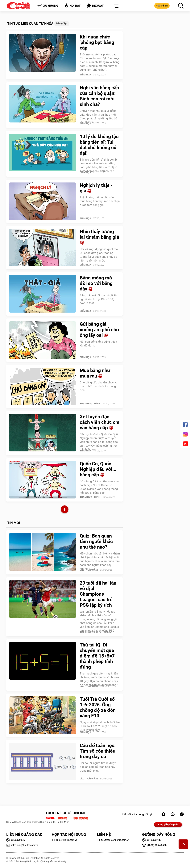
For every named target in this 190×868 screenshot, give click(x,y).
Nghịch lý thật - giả (96, 188)
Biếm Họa (85, 75)
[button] (115, 6)
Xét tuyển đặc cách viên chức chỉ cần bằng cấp (100, 422)
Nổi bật (72, 5)
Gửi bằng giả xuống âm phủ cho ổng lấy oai (99, 330)
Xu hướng (48, 6)
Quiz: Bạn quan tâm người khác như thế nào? (96, 541)
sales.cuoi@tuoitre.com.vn (22, 845)
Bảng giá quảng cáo (168, 825)
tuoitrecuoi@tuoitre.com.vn (113, 840)
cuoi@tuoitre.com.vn (65, 840)
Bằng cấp (61, 23)
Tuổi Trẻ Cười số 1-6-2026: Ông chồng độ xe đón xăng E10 (98, 707)
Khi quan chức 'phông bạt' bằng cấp (97, 42)
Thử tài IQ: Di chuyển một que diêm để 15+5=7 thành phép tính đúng (97, 656)
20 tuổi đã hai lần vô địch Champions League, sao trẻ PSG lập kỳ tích (98, 594)
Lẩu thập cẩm (89, 570)
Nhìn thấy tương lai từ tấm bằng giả (99, 237)
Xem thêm (65, 510)
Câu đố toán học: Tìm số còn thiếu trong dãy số (98, 751)
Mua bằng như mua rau (95, 373)
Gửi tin (162, 6)
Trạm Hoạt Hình (90, 404)
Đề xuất (95, 6)
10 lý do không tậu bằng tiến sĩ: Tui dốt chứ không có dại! (99, 145)
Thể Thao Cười (89, 632)
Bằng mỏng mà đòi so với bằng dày (96, 283)
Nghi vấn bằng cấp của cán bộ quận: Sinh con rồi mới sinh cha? (99, 96)
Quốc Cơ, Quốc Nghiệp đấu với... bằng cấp (98, 469)
